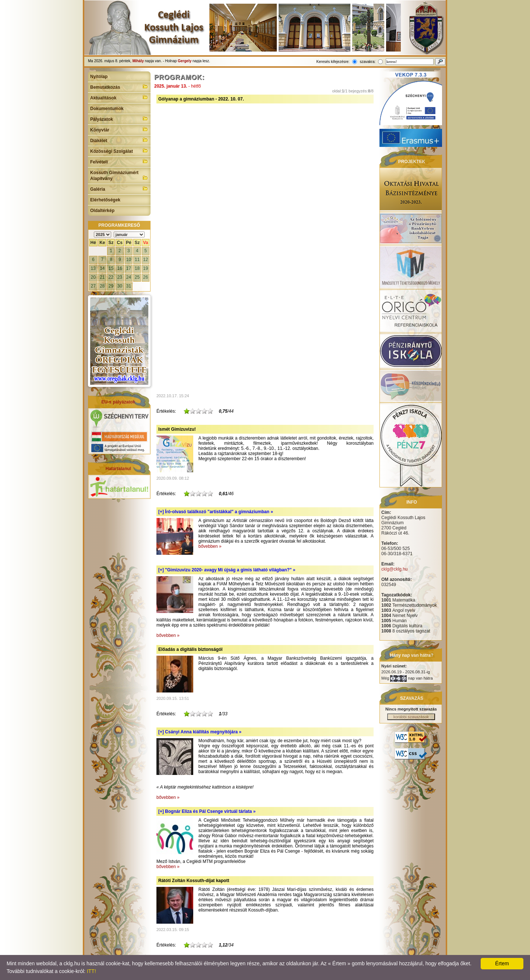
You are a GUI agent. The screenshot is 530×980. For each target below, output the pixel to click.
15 (111, 268)
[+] (216, 512)
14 (102, 268)
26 (146, 277)
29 (111, 286)
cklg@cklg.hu (395, 569)
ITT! (91, 971)
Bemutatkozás (119, 87)
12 (146, 260)
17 (129, 268)
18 (137, 268)
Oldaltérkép (102, 211)
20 (93, 277)
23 (120, 277)
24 (129, 277)
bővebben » (210, 546)
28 (102, 286)
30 (120, 286)
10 (129, 260)
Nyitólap (99, 77)
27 (93, 286)
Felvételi (119, 161)
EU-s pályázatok (118, 402)
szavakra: (368, 62)
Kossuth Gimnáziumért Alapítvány (119, 176)
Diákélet (119, 140)
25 (137, 277)
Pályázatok (119, 119)
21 (102, 277)
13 (93, 268)
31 (129, 286)
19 (146, 268)
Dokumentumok (107, 109)
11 (137, 260)
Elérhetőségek (105, 200)
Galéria (119, 188)
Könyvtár (119, 129)
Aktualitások (119, 97)
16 (120, 268)
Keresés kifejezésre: (333, 62)
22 (111, 277)
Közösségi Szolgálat (119, 151)
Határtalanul (118, 469)
